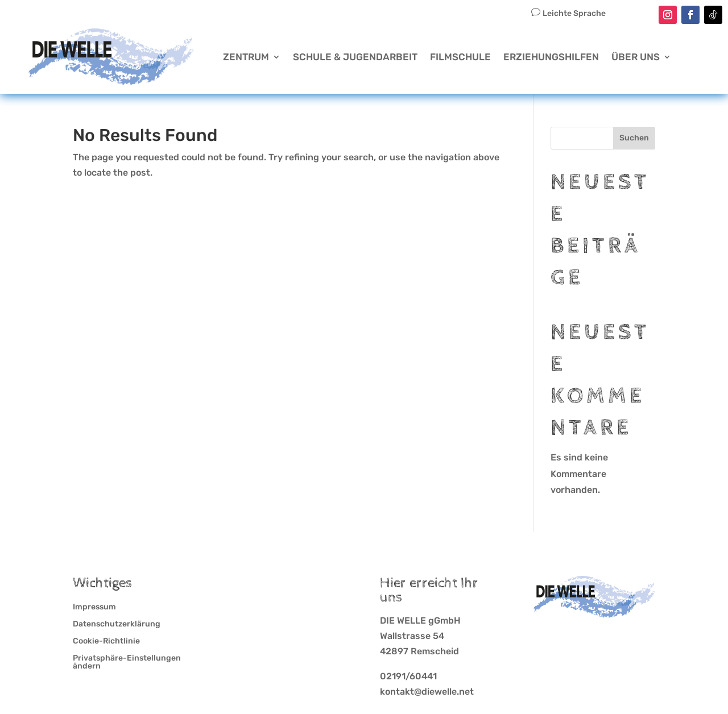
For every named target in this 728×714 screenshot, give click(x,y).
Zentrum (246, 57)
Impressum (94, 607)
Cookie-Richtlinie (106, 642)
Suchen (634, 138)
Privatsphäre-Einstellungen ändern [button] (127, 663)
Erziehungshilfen (551, 57)
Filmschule (460, 57)
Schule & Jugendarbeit (355, 57)
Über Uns (636, 57)
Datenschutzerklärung (117, 624)
